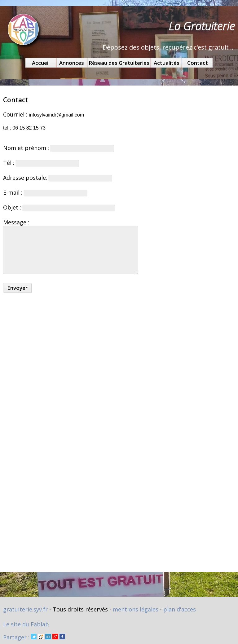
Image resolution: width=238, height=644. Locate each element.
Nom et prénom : (58, 148)
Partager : (34, 637)
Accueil (41, 63)
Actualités (167, 63)
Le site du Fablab (26, 624)
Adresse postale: (57, 178)
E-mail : (45, 192)
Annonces (72, 63)
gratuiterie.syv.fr (25, 609)
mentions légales (136, 609)
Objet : (59, 207)
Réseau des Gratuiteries (119, 63)
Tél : (41, 163)
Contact (198, 63)
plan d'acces (180, 609)
